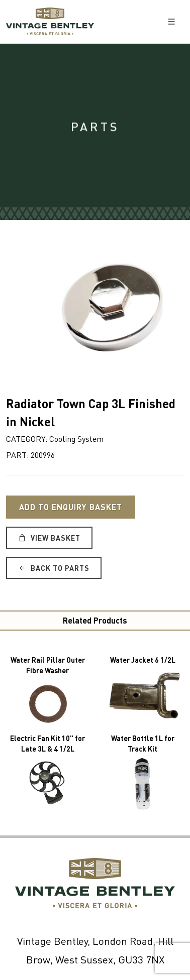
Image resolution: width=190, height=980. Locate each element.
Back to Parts (54, 568)
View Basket (49, 538)
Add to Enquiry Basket (71, 507)
